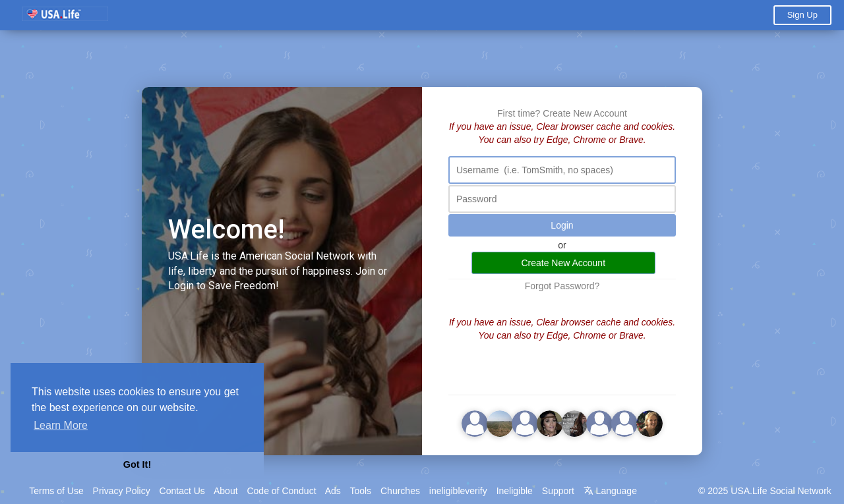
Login (562, 225)
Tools (360, 491)
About (226, 491)
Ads (333, 491)
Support (558, 491)
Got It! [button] (137, 464)
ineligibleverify (458, 491)
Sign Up (802, 15)
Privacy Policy (122, 491)
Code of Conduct (281, 491)
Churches (400, 491)
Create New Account (585, 113)
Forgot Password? (562, 286)
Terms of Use (56, 491)
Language (610, 491)
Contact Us (182, 491)
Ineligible (515, 491)
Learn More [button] (61, 425)
